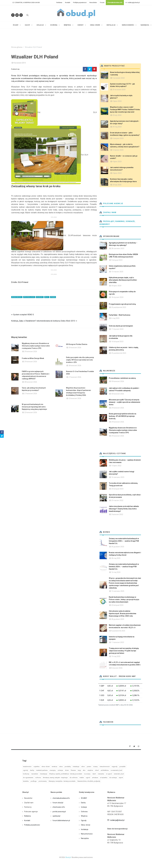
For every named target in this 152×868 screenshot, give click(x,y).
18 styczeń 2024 (117, 297)
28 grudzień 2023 (118, 619)
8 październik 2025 (118, 631)
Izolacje (84, 807)
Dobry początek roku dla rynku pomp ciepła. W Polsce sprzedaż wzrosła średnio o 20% (80, 360)
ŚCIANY (84, 798)
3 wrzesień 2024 (119, 78)
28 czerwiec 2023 (118, 248)
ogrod (88, 778)
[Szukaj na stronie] (27, 15)
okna (61, 767)
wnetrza (54, 767)
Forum (102, 3)
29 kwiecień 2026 (31, 351)
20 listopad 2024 (117, 605)
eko (84, 770)
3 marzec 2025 (118, 150)
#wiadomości (17, 297)
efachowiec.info (59, 807)
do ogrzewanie (28, 778)
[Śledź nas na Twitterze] (17, 15)
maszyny (53, 770)
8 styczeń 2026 (117, 668)
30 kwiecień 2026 (118, 381)
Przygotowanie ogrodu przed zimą (122, 304)
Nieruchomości (87, 834)
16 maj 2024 (116, 572)
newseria (101, 774)
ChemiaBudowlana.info (115, 3)
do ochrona (74, 778)
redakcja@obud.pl (132, 3)
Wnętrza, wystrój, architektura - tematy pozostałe (66, 774)
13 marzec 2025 (117, 272)
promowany (43, 781)
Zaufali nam (108, 212)
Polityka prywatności (80, 3)
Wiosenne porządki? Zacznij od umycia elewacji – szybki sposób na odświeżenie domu (124, 402)
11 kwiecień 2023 (118, 642)
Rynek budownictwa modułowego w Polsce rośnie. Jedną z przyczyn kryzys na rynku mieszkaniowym (124, 599)
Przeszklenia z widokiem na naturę (122, 378)
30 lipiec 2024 (116, 286)
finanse (73, 770)
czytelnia (36, 767)
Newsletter (93, 3)
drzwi (67, 770)
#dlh (47, 297)
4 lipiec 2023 (117, 162)
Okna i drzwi (86, 825)
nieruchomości (105, 767)
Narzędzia (85, 838)
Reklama (59, 3)
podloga (34, 781)
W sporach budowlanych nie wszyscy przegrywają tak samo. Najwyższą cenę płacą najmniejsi (34, 407)
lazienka (26, 781)
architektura (105, 770)
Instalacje (85, 829)
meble (82, 778)
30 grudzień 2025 (118, 547)
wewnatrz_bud (119, 774)
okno (83, 767)
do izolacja (113, 778)
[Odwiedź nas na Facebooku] (13, 15)
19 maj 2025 (116, 656)
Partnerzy (28, 807)
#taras (53, 297)
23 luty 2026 (117, 185)
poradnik (122, 767)
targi (79, 770)
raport (121, 778)
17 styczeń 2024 (117, 329)
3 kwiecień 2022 (117, 514)
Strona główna (17, 47)
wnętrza (90, 770)
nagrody (115, 767)
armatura (95, 778)
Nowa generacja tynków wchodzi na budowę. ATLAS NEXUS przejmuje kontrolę (123, 416)
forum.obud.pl (58, 803)
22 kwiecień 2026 (31, 412)
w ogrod (109, 774)
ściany (95, 767)
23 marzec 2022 (117, 500)
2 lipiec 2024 (117, 101)
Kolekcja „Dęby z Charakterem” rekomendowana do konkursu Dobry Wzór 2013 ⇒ (44, 321)
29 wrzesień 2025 (119, 90)
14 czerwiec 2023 (118, 477)
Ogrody (84, 820)
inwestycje (44, 774)
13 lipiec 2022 (116, 466)
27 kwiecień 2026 (75, 377)
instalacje (76, 767)
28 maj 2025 (116, 558)
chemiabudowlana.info (61, 798)
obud (97, 770)
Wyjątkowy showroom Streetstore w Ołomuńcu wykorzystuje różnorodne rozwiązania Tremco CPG (36, 346)
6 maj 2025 (115, 318)
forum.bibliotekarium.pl (61, 820)
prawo (89, 767)
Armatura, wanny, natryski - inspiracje (55, 778)
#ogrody (40, 297)
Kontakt (68, 3)
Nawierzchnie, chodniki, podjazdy (89, 781)
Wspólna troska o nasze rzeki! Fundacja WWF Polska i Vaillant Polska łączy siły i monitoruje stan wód (125, 110)
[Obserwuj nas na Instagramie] (21, 15)
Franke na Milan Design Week (33, 358)
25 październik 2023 (119, 307)
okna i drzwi (46, 767)
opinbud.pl (56, 816)
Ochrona (84, 812)
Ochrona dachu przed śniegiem (121, 326)
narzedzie (35, 774)
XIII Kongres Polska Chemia (77, 344)
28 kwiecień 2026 (75, 366)
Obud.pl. (68, 857)
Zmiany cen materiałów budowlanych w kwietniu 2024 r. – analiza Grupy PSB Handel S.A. (124, 567)
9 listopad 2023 (117, 260)
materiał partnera (42, 770)
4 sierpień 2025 (118, 138)
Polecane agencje (111, 203)
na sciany (87, 774)
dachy (32, 770)
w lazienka (104, 778)
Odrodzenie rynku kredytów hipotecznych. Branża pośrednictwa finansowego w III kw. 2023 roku (123, 614)
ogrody (25, 770)
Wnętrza (84, 816)
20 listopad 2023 (117, 489)
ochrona (38, 778)
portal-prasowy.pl (59, 812)
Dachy (83, 803)
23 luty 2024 (117, 115)
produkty (68, 767)
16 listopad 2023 (117, 342)
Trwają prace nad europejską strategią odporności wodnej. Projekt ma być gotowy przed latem (124, 651)
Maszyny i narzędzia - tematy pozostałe (62, 781)
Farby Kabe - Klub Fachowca (120, 315)
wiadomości (27, 767)
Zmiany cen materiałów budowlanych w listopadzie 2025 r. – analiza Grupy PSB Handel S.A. (124, 541)
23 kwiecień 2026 (75, 398)
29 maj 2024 (117, 127)
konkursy (26, 774)
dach (94, 774)
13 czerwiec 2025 (118, 591)
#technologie (29, 297)
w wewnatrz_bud (116, 770)
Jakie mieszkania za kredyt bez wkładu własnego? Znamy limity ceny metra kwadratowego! (124, 509)
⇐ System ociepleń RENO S (23, 315)
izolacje (60, 770)
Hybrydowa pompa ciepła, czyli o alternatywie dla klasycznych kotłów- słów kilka (123, 280)
